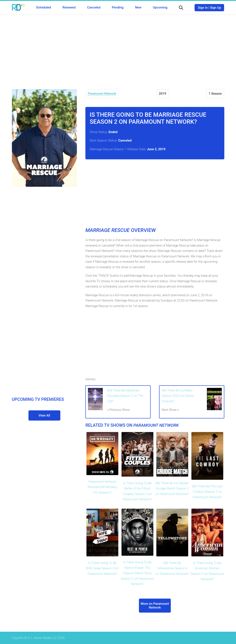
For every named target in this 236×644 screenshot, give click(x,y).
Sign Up (216, 8)
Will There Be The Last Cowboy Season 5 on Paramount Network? (207, 492)
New (138, 7)
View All (44, 415)
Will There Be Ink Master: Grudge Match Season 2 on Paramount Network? (172, 489)
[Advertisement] (118, 49)
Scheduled (44, 7)
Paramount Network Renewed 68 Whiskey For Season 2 (102, 487)
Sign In (203, 8)
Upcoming (160, 7)
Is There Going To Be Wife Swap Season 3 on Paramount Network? (102, 568)
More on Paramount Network (155, 606)
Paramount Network (102, 94)
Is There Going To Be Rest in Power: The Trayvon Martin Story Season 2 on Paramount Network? (137, 573)
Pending (118, 7)
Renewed (69, 7)
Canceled (94, 7)
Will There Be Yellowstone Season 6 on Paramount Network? (172, 568)
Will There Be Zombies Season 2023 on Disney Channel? (178, 396)
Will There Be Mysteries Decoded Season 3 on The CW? (125, 396)
